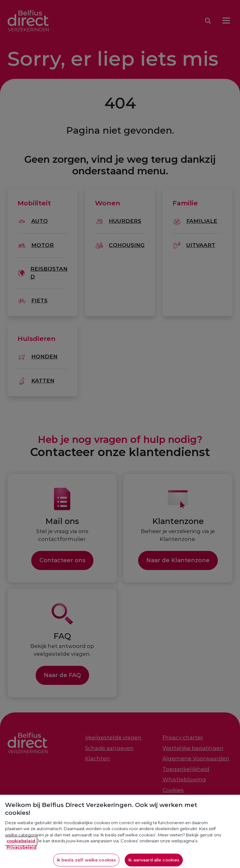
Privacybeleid (22, 851)
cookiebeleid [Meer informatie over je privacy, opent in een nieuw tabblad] (21, 845)
